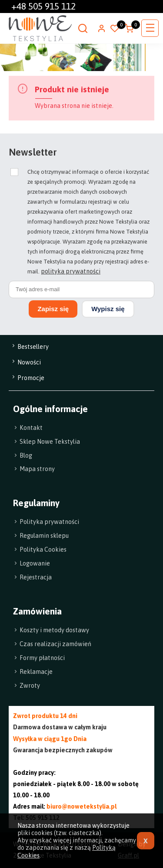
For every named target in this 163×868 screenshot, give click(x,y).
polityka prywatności (71, 271)
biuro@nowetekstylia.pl (81, 806)
